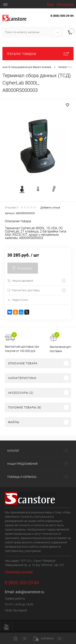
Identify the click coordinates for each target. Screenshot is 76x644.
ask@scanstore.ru (30, 592)
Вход (50, 4)
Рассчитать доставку (24, 290)
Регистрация (65, 4)
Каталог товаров (38, 54)
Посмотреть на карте (19, 572)
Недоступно (18, 300)
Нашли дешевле (20, 281)
